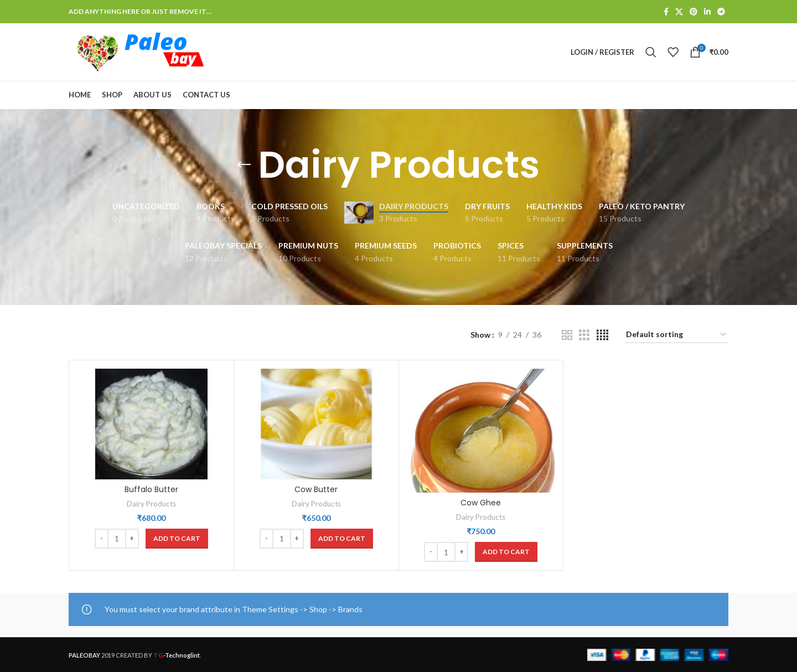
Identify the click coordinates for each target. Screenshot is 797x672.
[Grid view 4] (602, 335)
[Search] (651, 52)
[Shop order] (677, 335)
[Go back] (244, 165)
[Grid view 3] (584, 335)
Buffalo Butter (151, 489)
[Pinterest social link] (694, 12)
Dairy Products (151, 504)
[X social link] (679, 12)
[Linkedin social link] (707, 12)
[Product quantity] (117, 539)
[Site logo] (138, 51)
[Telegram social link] (721, 12)
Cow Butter (316, 489)
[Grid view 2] (567, 335)
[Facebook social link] (666, 12)
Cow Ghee (481, 503)
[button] (177, 539)
